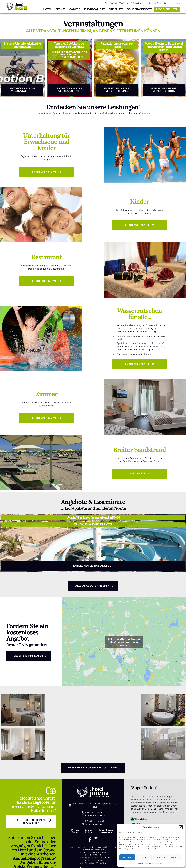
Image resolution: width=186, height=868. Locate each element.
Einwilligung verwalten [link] (106, 831)
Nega (144, 857)
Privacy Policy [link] (75, 831)
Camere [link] (75, 9)
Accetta (127, 857)
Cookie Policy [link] (143, 863)
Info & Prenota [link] (167, 9)
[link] (17, 7)
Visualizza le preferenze (167, 857)
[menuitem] (152, 3)
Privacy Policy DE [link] (156, 863)
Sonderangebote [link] (140, 9)
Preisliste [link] (116, 9)
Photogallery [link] (94, 9)
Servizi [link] (61, 9)
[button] (181, 827)
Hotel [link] (47, 9)
